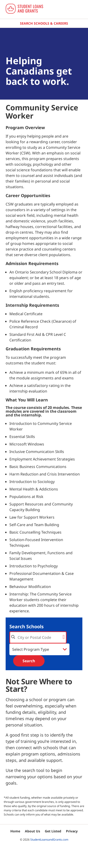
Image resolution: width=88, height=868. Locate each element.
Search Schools (27, 627)
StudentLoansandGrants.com (49, 840)
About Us (33, 831)
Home (15, 831)
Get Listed (53, 831)
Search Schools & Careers (44, 23)
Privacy (72, 831)
